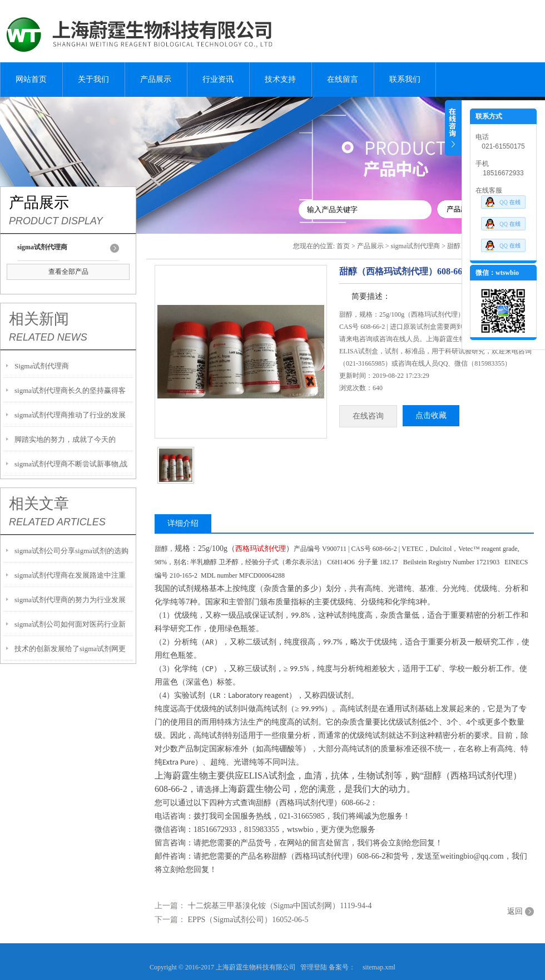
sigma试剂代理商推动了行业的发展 (70, 415)
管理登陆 (314, 967)
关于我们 (93, 79)
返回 (515, 911)
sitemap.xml (379, 967)
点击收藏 (431, 415)
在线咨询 (368, 416)
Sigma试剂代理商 (42, 366)
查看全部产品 (68, 272)
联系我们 (405, 79)
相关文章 (39, 504)
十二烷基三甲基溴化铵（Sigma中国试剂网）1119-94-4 (280, 906)
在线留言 (343, 79)
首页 (343, 246)
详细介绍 (183, 523)
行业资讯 (218, 79)
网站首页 (31, 79)
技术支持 (280, 79)
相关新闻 (39, 319)
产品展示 (156, 79)
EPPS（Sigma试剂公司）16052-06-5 (248, 920)
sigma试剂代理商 (416, 246)
